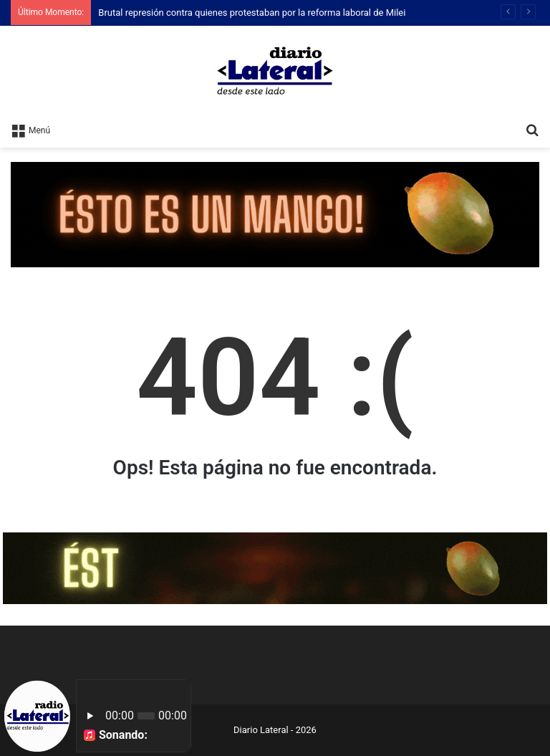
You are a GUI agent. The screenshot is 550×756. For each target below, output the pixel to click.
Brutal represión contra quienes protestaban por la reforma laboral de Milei (252, 13)
